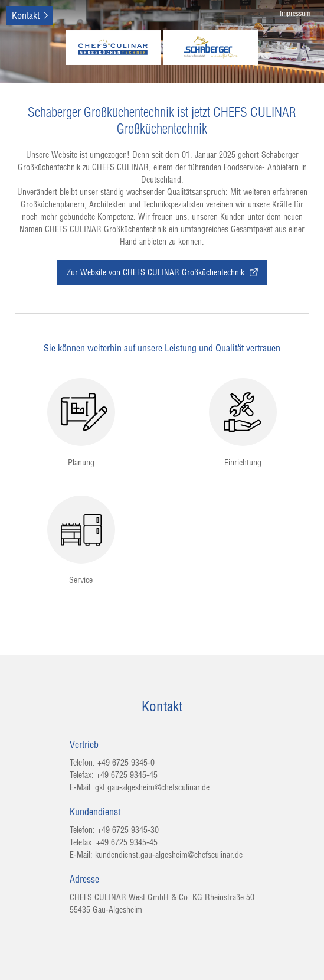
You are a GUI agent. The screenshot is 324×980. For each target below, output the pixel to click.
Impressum (295, 13)
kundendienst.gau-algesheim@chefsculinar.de (169, 855)
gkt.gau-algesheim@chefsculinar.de (152, 787)
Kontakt (26, 15)
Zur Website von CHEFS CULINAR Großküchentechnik (162, 272)
